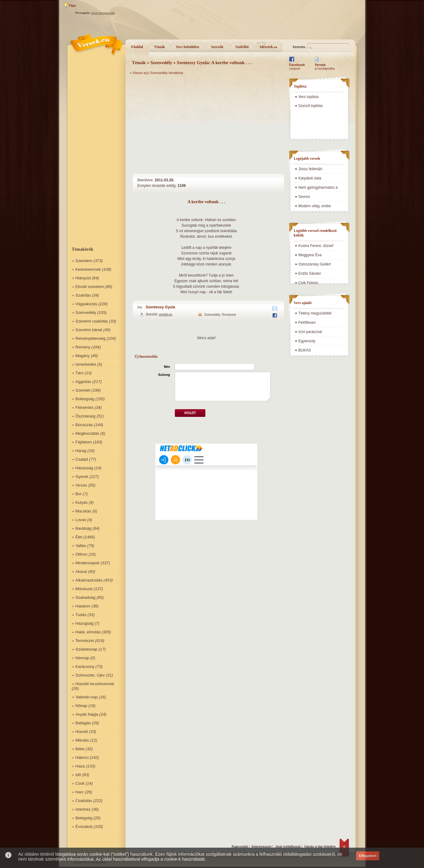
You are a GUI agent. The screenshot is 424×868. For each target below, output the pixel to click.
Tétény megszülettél (315, 313)
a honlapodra (325, 67)
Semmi (304, 197)
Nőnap (81, 706)
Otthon (82, 554)
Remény (83, 347)
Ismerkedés (86, 364)
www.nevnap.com (103, 13)
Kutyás (82, 502)
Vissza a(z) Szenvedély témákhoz (158, 73)
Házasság (84, 468)
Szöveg (164, 375)
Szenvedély (86, 313)
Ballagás (83, 723)
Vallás (81, 546)
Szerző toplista (311, 106)
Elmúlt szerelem (90, 287)
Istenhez (83, 809)
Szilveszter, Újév (90, 675)
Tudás (81, 615)
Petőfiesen (307, 323)
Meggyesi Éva (310, 255)
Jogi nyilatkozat (288, 846)
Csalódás (84, 801)
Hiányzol (83, 278)
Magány (83, 356)
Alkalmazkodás (89, 580)
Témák (159, 47)
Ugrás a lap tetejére (320, 846)
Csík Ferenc (309, 283)
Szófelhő (242, 47)
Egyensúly (307, 341)
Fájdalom (84, 442)
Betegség (84, 818)
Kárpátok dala (310, 178)
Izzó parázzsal (310, 332)
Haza (80, 766)
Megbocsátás (87, 433)
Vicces (81, 485)
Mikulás (82, 740)
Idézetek (268, 47)
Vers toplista (309, 97)
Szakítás (83, 295)
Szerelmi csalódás (92, 321)
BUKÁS (305, 350)
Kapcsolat (240, 846)
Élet (79, 537)
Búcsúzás (84, 425)
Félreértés (85, 407)
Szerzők (217, 47)
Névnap (82, 658)
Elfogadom (368, 856)
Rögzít (190, 413)
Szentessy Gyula (161, 307)
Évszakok (84, 827)
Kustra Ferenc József (316, 246)
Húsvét (82, 732)
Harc (80, 792)
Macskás (83, 511)
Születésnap (87, 649)
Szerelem (84, 261)
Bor (79, 494)
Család (82, 459)
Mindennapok (88, 563)
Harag (81, 451)
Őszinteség (86, 416)
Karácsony (85, 666)
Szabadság (86, 597)
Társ (80, 373)
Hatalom (83, 606)
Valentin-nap (87, 697)
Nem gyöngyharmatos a (318, 187)
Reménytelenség (91, 338)
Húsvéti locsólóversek (95, 684)
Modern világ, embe (315, 206)
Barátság (84, 528)
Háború (82, 757)
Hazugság (85, 623)
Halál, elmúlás (88, 632)
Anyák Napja (87, 714)
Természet (85, 641)
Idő (78, 775)
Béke (80, 749)
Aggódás (83, 382)
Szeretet (83, 390)
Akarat (81, 572)
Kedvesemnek (88, 269)
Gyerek (82, 477)
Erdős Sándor (310, 274)
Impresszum (261, 846)
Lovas (81, 520)
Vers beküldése (188, 47)
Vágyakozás (86, 304)
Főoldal (137, 47)
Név (167, 367)
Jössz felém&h (311, 169)
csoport (297, 67)
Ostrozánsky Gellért (315, 264)
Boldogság (85, 399)
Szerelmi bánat (89, 330)
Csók (80, 783)
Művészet (84, 589)
